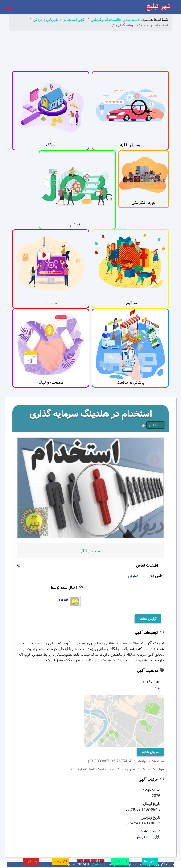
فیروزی (63, 600)
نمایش (133, 576)
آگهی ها (150, 861)
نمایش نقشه (150, 752)
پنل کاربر (31, 861)
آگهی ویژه (61, 861)
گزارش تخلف (148, 619)
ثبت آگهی (120, 861)
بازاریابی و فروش (148, 837)
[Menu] (9, 7)
